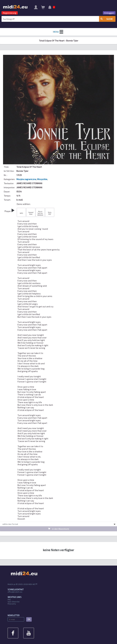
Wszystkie (42, 179)
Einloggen (109, 13)
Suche (107, 19)
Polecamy (12, 604)
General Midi (31, 213)
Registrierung (10, 13)
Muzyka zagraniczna (26, 179)
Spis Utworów (14, 602)
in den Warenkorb (59, 529)
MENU (58, 32)
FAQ (9, 599)
